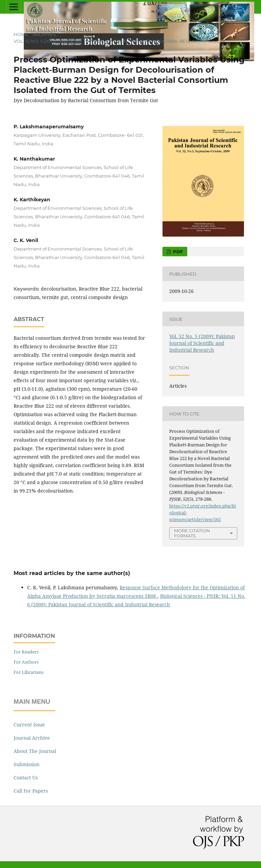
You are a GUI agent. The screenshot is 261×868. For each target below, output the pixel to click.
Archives (44, 34)
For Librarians (29, 672)
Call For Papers (31, 791)
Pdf (177, 252)
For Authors (26, 662)
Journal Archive (32, 738)
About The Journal (35, 751)
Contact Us (26, 778)
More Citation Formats (192, 533)
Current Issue (29, 725)
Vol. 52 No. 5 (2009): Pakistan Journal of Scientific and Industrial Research (109, 41)
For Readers (26, 652)
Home (21, 34)
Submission (27, 764)
